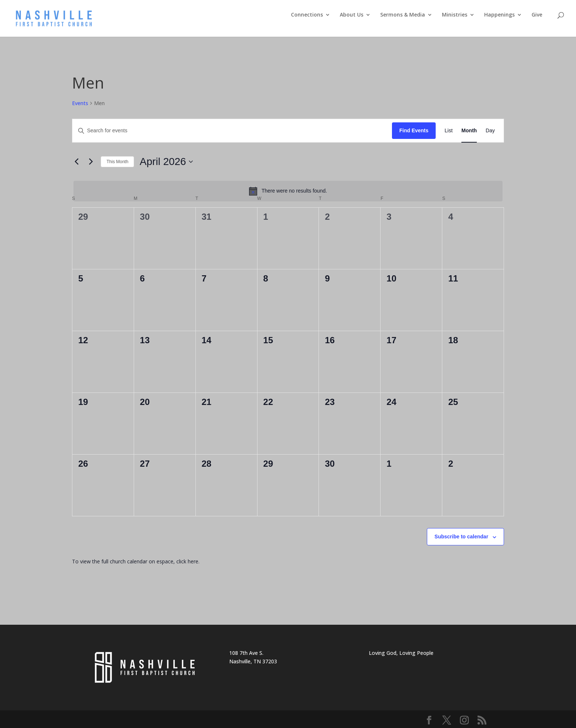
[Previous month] (76, 162)
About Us (352, 15)
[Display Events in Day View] (490, 131)
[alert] (288, 191)
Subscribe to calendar (461, 537)
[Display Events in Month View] (469, 131)
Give (537, 15)
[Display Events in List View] (449, 131)
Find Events (414, 130)
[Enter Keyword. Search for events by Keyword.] (232, 131)
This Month (117, 162)
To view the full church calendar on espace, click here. (136, 561)
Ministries (455, 15)
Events (80, 103)
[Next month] (91, 162)
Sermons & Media (403, 15)
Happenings (499, 15)
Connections (307, 15)
